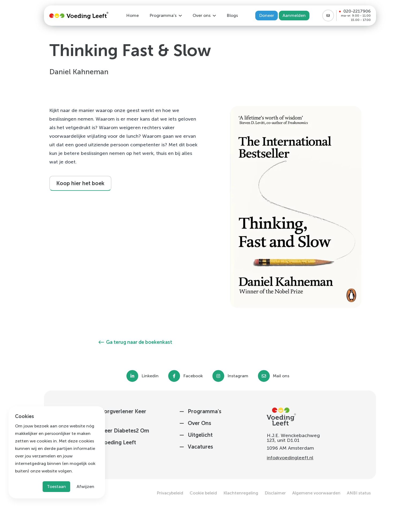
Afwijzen (85, 487)
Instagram (238, 376)
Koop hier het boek (80, 183)
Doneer (267, 15)
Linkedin (150, 376)
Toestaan (56, 487)
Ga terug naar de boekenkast (135, 342)
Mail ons (281, 376)
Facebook (193, 376)
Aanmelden (294, 15)
